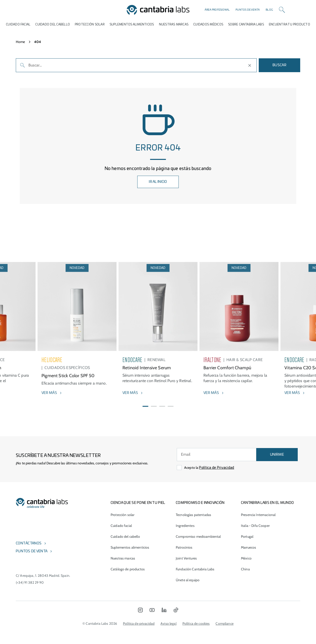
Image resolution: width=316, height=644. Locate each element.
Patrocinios (184, 547)
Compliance (224, 623)
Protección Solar (90, 24)
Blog (269, 10)
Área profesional (217, 10)
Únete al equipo (188, 580)
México (246, 558)
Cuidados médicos (208, 24)
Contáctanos (29, 543)
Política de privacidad (139, 623)
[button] (145, 418)
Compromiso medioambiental (198, 537)
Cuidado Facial (18, 24)
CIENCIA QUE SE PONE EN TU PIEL (138, 503)
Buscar (279, 65)
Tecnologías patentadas (193, 515)
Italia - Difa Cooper (255, 526)
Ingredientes (185, 526)
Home (20, 42)
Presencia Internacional (258, 515)
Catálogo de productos (128, 569)
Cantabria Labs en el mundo (267, 503)
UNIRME (277, 455)
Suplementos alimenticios (132, 24)
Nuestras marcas (174, 24)
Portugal (247, 537)
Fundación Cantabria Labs (195, 569)
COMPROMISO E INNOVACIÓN (200, 503)
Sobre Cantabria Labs (246, 24)
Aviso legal (168, 623)
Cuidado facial (121, 526)
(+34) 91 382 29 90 (30, 582)
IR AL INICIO (158, 182)
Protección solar (122, 515)
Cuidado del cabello (53, 24)
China (245, 569)
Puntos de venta (248, 10)
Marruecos (248, 547)
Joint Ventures (186, 558)
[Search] (282, 10)
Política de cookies (196, 623)
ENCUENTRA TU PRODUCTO (289, 24)
